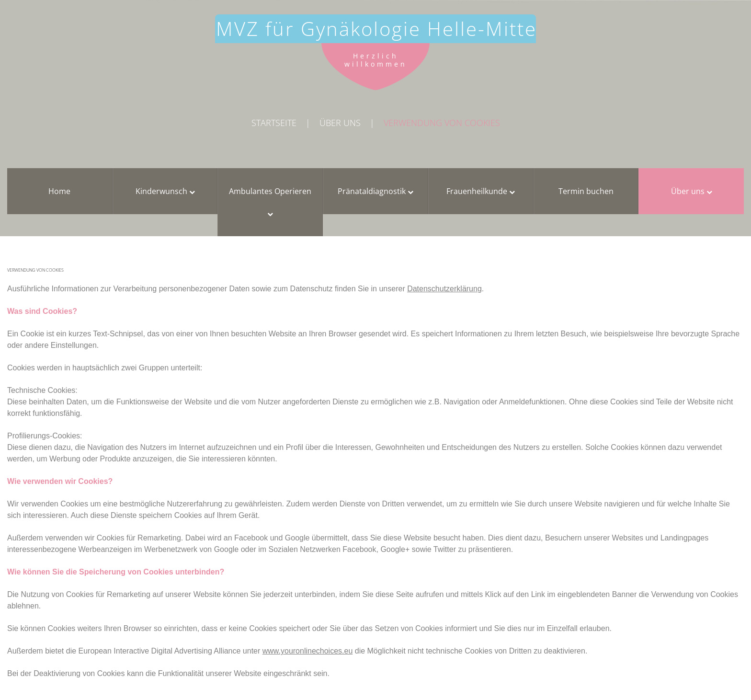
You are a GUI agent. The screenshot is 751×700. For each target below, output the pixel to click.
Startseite (274, 123)
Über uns (340, 123)
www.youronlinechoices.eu (308, 651)
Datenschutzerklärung (444, 289)
